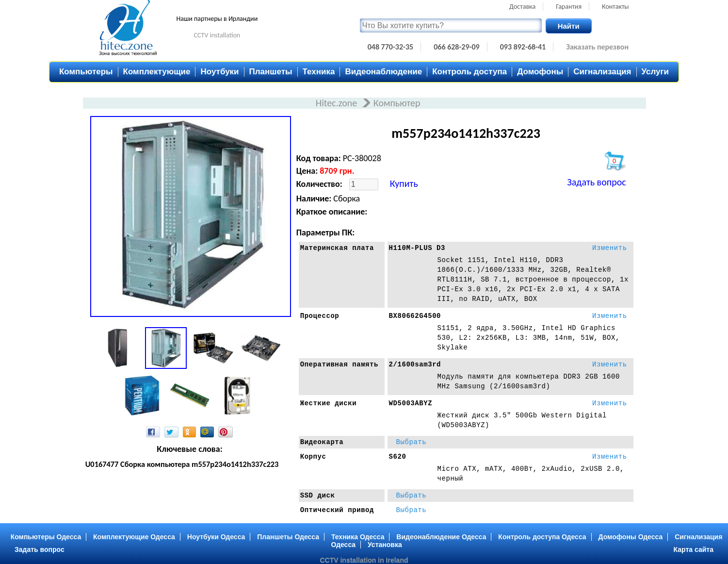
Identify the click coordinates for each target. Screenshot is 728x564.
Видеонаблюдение (383, 72)
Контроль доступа (469, 72)
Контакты (615, 7)
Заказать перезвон (597, 47)
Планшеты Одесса (288, 537)
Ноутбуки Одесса (216, 537)
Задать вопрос (596, 182)
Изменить (610, 248)
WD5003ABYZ (411, 403)
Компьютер (397, 103)
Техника (319, 72)
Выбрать (412, 442)
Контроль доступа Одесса (542, 537)
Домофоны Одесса (631, 537)
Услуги (655, 72)
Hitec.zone (338, 103)
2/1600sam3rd (415, 365)
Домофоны (540, 72)
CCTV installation (217, 35)
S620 (398, 457)
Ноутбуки (219, 72)
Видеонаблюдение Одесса (441, 537)
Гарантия (569, 7)
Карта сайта (694, 549)
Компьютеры (86, 72)
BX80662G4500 (415, 316)
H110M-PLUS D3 (417, 248)
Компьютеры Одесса (46, 537)
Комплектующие (157, 72)
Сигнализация (602, 72)
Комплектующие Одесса (134, 537)
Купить (404, 183)
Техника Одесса (358, 537)
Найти (569, 26)
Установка (385, 545)
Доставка (522, 7)
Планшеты (271, 72)
